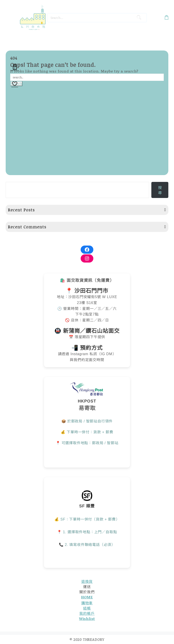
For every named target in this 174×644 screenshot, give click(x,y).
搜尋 (160, 190)
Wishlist (87, 619)
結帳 (87, 608)
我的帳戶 (87, 613)
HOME (87, 597)
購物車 (87, 603)
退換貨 (87, 581)
